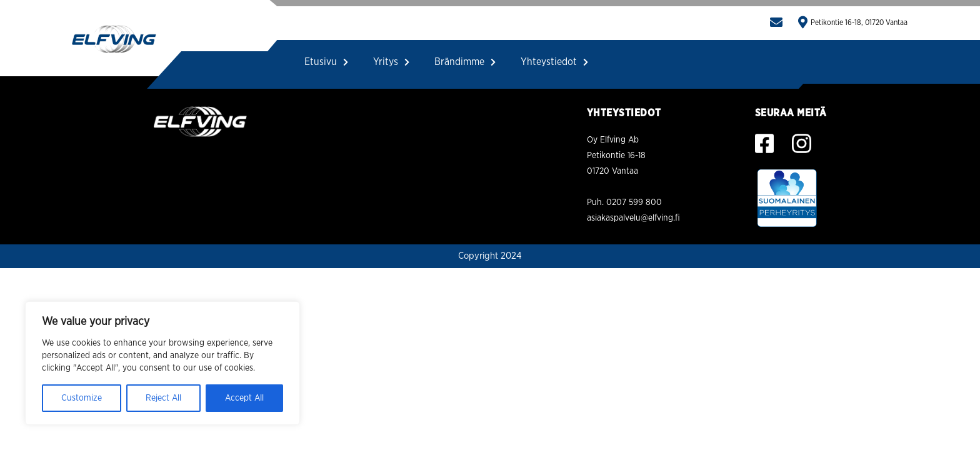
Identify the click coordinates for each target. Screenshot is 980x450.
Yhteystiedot (554, 62)
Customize (82, 398)
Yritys (391, 62)
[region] (162, 363)
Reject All (163, 398)
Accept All (244, 398)
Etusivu (326, 62)
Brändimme (465, 62)
